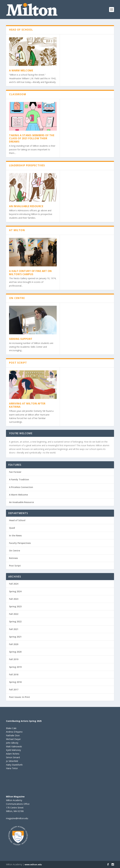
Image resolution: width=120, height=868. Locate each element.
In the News (15, 535)
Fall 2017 (14, 690)
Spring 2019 (15, 667)
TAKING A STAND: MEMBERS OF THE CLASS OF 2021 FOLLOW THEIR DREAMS (32, 138)
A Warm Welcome (21, 70)
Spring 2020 (15, 652)
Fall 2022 (14, 614)
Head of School (17, 520)
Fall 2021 (14, 629)
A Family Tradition (19, 479)
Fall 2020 (14, 644)
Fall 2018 (14, 674)
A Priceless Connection (21, 487)
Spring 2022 (15, 621)
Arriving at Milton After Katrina (27, 405)
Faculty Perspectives (20, 543)
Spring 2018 (15, 682)
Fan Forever (15, 472)
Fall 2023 (14, 599)
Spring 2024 (15, 591)
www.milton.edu (33, 864)
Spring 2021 (15, 637)
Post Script (15, 566)
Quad (12, 528)
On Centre (15, 551)
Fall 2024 (14, 584)
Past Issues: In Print (20, 697)
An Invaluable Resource (26, 206)
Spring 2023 (15, 606)
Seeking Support (21, 339)
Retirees (13, 558)
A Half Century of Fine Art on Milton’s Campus (30, 273)
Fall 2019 (14, 659)
